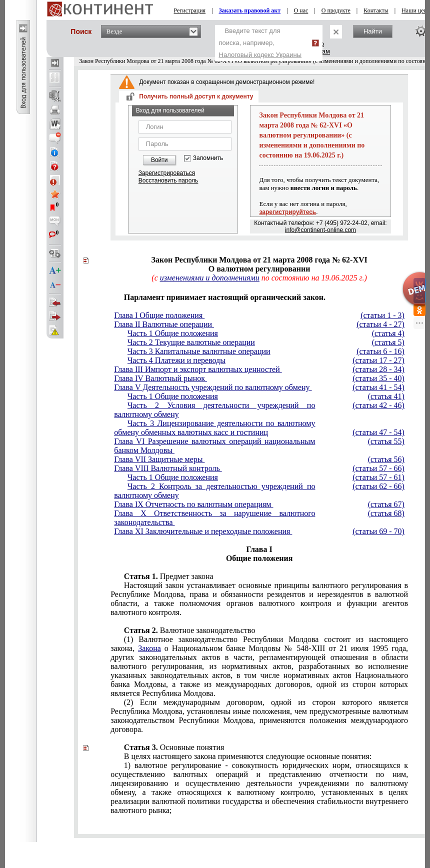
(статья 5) (388, 342)
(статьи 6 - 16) (380, 351)
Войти (159, 160)
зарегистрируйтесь (287, 212)
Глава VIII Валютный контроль (168, 468)
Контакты (376, 10)
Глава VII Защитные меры (159, 459)
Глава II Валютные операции (164, 324)
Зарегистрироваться (167, 173)
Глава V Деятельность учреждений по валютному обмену (213, 387)
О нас (301, 10)
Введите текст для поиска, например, (260, 43)
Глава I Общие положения (159, 315)
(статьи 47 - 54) (378, 432)
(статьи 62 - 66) (378, 486)
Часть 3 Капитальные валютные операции (199, 351)
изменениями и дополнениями (210, 278)
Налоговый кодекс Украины (260, 55)
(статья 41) (386, 396)
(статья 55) (386, 441)
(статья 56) (386, 459)
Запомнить (208, 158)
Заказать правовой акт (250, 10)
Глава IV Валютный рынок (160, 378)
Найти (373, 31)
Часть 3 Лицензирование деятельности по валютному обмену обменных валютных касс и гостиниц (214, 428)
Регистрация (190, 10)
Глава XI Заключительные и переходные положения (203, 531)
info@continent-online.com (320, 230)
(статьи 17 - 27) (378, 360)
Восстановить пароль (168, 180)
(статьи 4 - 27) (380, 324)
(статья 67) (386, 504)
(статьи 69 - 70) (378, 531)
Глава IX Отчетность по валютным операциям (193, 504)
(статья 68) (386, 513)
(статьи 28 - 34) (378, 369)
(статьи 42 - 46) (378, 405)
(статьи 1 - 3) (382, 315)
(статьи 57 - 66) (378, 468)
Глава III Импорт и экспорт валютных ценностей (198, 369)
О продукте (336, 10)
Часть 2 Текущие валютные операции (191, 342)
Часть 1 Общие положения (173, 333)
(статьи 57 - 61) (378, 477)
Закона (149, 648)
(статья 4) (388, 333)
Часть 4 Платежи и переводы (176, 360)
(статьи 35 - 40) (378, 378)
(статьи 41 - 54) (378, 387)
